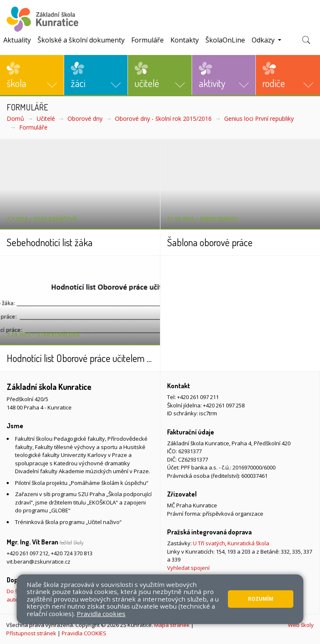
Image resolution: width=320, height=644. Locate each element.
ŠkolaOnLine (225, 40)
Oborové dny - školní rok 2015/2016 (163, 119)
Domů (15, 119)
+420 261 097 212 (27, 553)
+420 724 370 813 (72, 553)
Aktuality (17, 40)
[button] (32, 75)
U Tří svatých (209, 543)
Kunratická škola (248, 543)
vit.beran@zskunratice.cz (39, 562)
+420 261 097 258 (224, 405)
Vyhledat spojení (188, 568)
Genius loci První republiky (259, 119)
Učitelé (46, 119)
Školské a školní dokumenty (81, 40)
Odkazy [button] (264, 40)
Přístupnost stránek (31, 633)
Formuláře (147, 40)
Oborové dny (85, 119)
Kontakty (185, 40)
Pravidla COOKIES (84, 633)
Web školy (301, 625)
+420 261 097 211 (198, 397)
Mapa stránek (172, 625)
